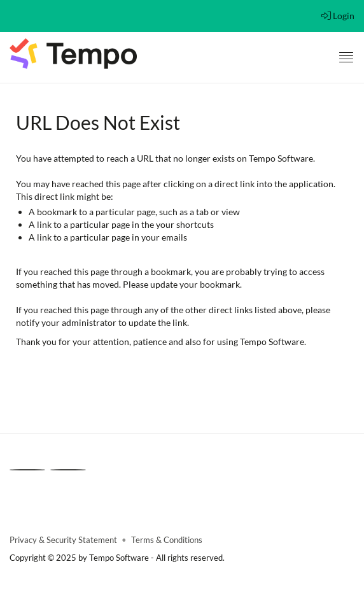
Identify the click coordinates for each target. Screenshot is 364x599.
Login (338, 16)
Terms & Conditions (167, 540)
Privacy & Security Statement (63, 540)
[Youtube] (68, 470)
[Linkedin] (27, 470)
